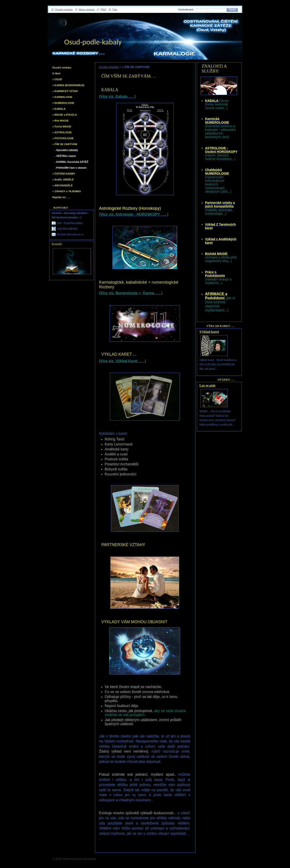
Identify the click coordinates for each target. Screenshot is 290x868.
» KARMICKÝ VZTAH (65, 91)
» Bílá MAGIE (60, 121)
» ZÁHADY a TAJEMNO (67, 191)
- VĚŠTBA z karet (65, 156)
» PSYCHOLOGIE (63, 138)
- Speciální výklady (66, 150)
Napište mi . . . (61, 197)
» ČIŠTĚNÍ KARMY (64, 174)
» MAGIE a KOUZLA (65, 115)
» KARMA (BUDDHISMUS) (68, 85)
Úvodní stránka (109, 67)
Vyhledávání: (186, 10)
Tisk (115, 10)
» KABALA (59, 109)
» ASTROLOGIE (62, 132)
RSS (104, 10)
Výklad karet (209, 332)
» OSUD (57, 79)
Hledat (232, 10)
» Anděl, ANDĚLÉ (63, 180)
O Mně (56, 73)
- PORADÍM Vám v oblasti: (71, 168)
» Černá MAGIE (62, 126)
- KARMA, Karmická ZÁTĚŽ (71, 162)
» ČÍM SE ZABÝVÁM (65, 144)
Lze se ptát (207, 385)
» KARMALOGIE (62, 97)
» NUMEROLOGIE (63, 103)
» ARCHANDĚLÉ (63, 185)
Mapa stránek (87, 10)
